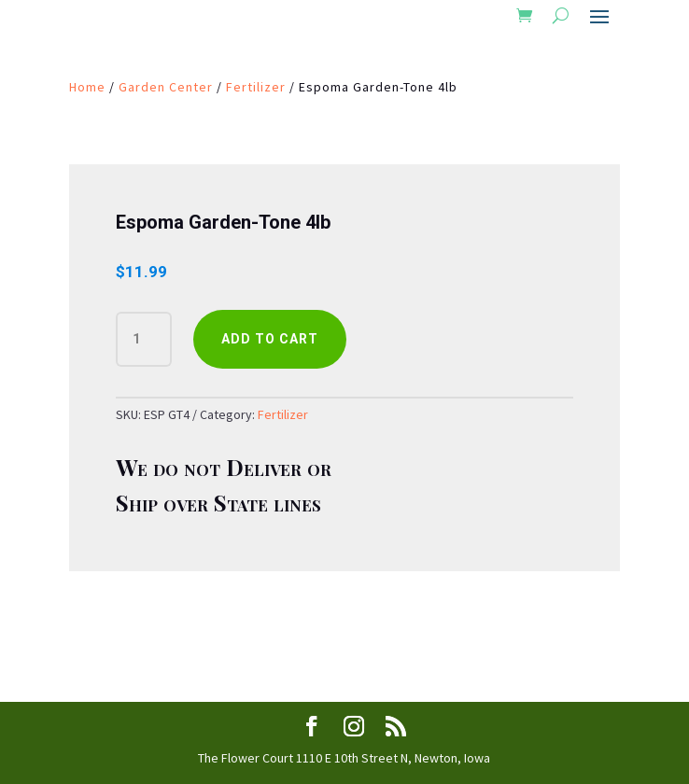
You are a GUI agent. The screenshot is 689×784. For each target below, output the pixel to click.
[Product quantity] (144, 340)
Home (87, 87)
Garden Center (166, 87)
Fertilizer (256, 87)
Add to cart (270, 339)
